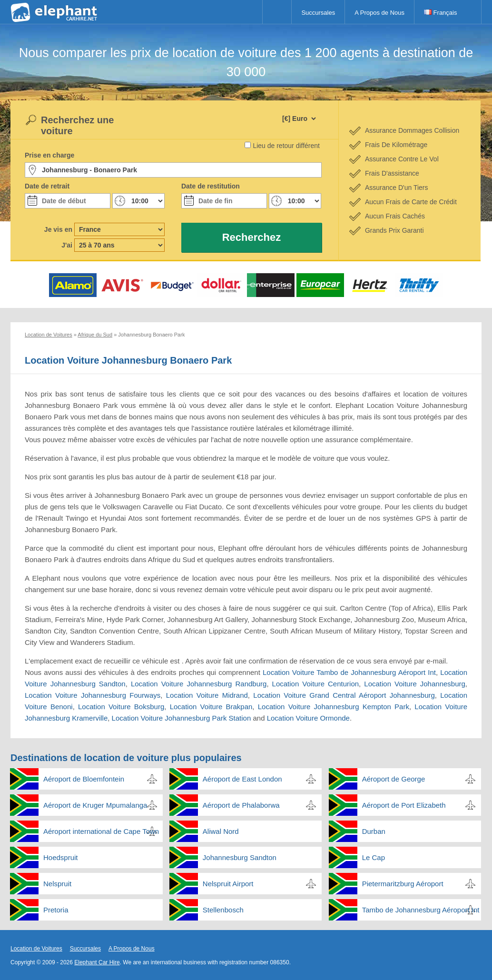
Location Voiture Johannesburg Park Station (182, 718)
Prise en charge (49, 155)
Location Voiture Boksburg (121, 707)
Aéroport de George (394, 779)
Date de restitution (211, 186)
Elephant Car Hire (97, 962)
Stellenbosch (223, 910)
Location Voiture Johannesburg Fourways (93, 695)
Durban (374, 831)
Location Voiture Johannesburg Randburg (199, 684)
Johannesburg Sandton (240, 857)
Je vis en (58, 229)
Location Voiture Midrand (207, 695)
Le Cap (374, 857)
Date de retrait (47, 186)
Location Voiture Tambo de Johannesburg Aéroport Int (349, 672)
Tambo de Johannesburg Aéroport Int (421, 910)
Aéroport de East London (242, 779)
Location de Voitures (36, 949)
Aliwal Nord (221, 831)
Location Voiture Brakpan (211, 707)
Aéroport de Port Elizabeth (404, 805)
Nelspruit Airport (228, 884)
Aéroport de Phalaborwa (241, 805)
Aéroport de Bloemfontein (84, 779)
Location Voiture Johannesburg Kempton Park (334, 707)
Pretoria (56, 910)
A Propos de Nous (379, 13)
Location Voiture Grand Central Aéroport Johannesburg (344, 695)
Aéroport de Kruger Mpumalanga (95, 805)
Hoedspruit (61, 857)
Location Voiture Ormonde (308, 718)
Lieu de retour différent (286, 146)
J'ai (67, 245)
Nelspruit (57, 884)
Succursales (318, 13)
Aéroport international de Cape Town (101, 831)
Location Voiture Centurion (316, 684)
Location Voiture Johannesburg (415, 684)
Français (440, 13)
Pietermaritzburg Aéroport (403, 884)
